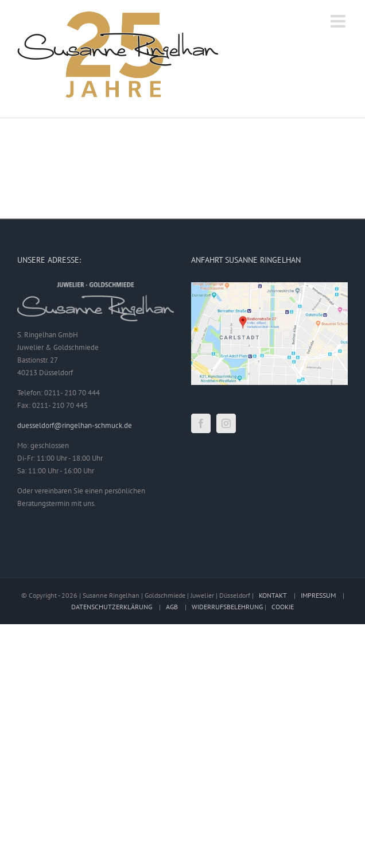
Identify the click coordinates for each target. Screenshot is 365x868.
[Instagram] (226, 423)
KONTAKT (273, 595)
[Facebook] (201, 423)
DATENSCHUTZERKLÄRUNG (112, 607)
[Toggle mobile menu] (339, 21)
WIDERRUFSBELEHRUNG (227, 607)
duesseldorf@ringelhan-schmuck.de (75, 425)
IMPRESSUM (318, 595)
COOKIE (283, 607)
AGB (172, 607)
